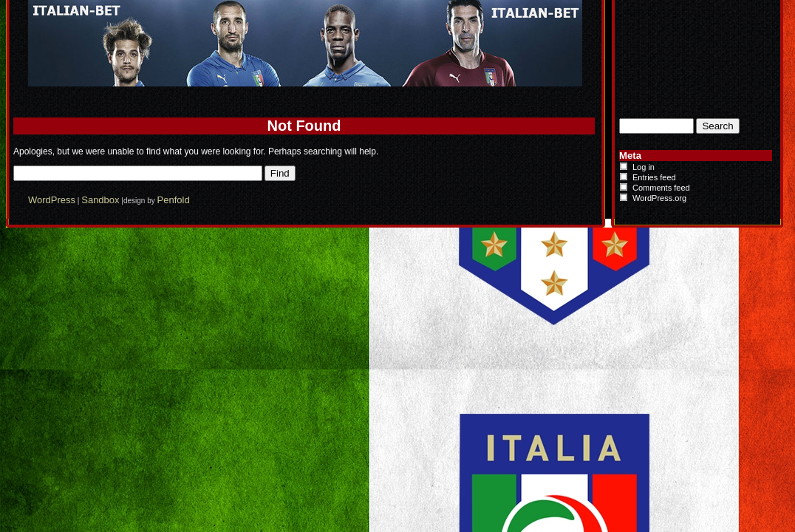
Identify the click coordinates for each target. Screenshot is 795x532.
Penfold (174, 200)
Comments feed (661, 188)
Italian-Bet (228, 13)
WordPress (52, 200)
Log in (644, 167)
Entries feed (654, 177)
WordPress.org (659, 198)
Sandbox (100, 200)
